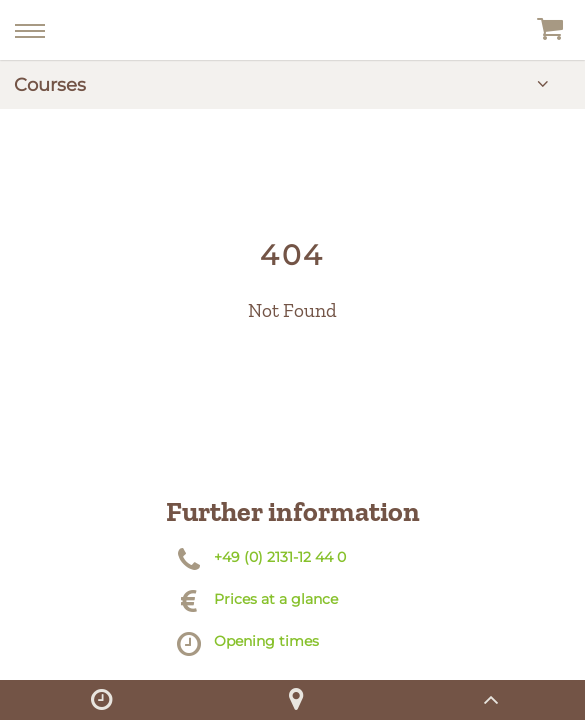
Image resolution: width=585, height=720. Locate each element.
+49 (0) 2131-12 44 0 (280, 557)
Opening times (266, 641)
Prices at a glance (276, 599)
